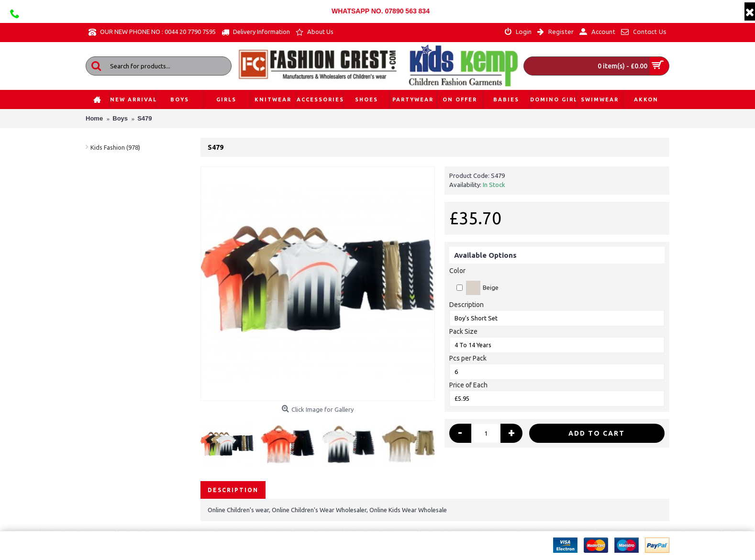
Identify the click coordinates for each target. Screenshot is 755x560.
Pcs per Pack (468, 358)
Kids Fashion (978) (115, 147)
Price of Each (468, 385)
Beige (477, 288)
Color (457, 271)
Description (466, 305)
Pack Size (463, 331)
